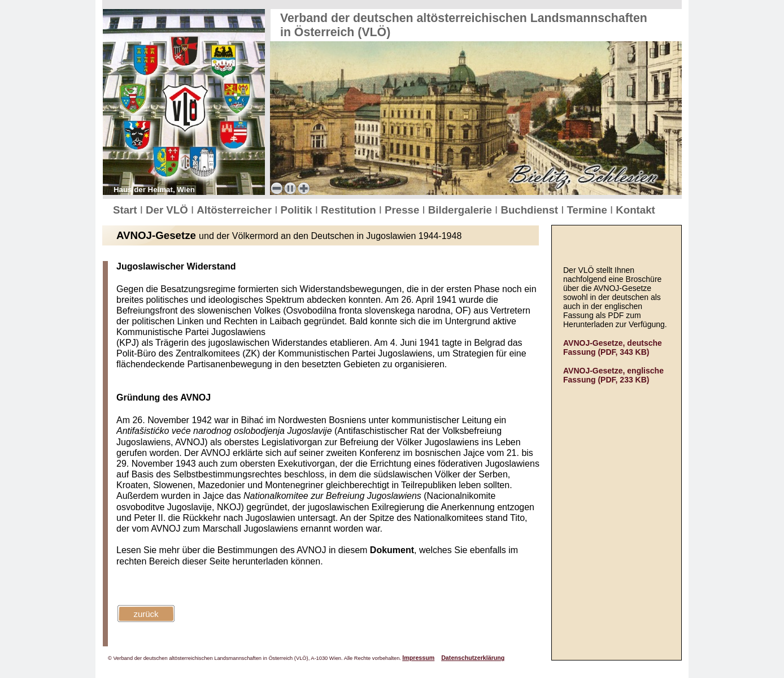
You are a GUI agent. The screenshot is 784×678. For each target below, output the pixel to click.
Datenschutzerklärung (473, 658)
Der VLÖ (168, 210)
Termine (589, 210)
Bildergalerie (461, 210)
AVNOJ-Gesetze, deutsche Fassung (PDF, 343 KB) (613, 347)
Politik (298, 210)
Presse (403, 210)
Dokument (392, 550)
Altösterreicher (236, 210)
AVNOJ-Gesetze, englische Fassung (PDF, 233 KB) (613, 375)
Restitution (350, 210)
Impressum (418, 658)
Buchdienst (531, 210)
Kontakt (635, 210)
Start (127, 210)
